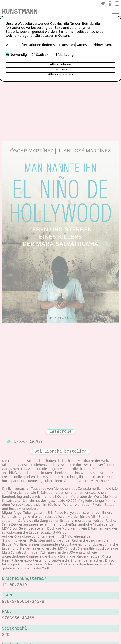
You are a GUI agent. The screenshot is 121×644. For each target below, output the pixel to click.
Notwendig (16, 55)
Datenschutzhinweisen (93, 45)
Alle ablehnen (61, 64)
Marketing (64, 55)
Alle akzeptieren (61, 74)
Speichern (61, 69)
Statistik (40, 55)
